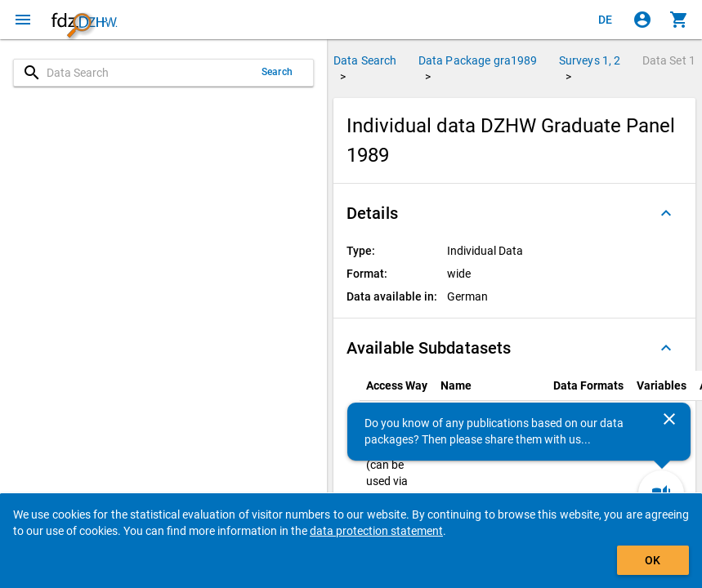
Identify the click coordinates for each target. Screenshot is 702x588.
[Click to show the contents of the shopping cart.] (679, 20)
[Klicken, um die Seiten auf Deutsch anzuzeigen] (606, 20)
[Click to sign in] (642, 20)
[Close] (669, 419)
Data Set (669, 60)
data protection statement (376, 531)
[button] (514, 213)
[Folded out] (666, 213)
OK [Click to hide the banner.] (653, 560)
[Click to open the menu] (23, 20)
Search (277, 72)
